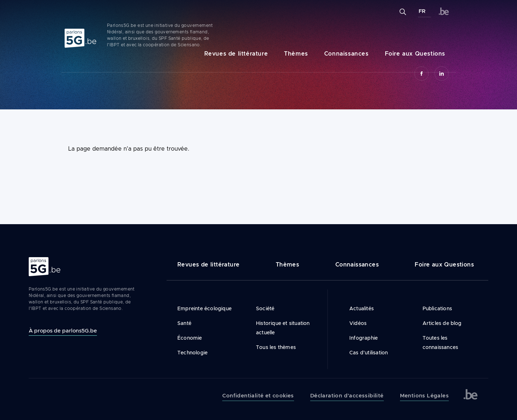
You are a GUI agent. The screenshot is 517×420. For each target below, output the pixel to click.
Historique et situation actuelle (283, 328)
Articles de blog (442, 323)
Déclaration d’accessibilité (347, 396)
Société (265, 308)
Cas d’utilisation (369, 353)
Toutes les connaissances (441, 343)
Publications (437, 308)
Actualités (362, 308)
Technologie (192, 353)
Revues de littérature (236, 54)
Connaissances (346, 54)
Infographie (364, 338)
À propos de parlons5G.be (63, 331)
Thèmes (296, 54)
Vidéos (358, 323)
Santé (184, 323)
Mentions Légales (424, 396)
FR (422, 11)
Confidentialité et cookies (258, 396)
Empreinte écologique (204, 308)
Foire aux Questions (415, 54)
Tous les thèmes (276, 347)
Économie (190, 338)
